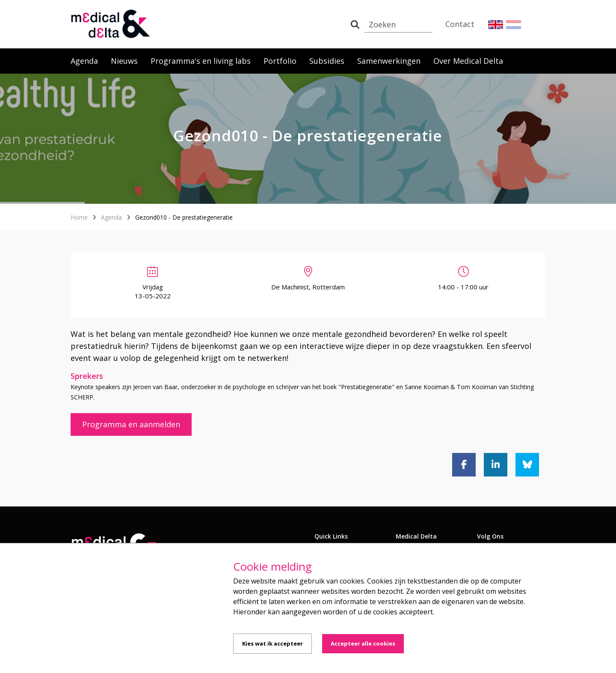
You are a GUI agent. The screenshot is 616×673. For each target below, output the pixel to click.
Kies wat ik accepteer (272, 643)
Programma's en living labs (201, 61)
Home (79, 217)
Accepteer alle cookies (363, 643)
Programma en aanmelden (131, 424)
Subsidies (327, 61)
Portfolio (280, 61)
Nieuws (124, 61)
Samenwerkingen (389, 61)
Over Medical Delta (468, 61)
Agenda (84, 61)
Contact (460, 24)
